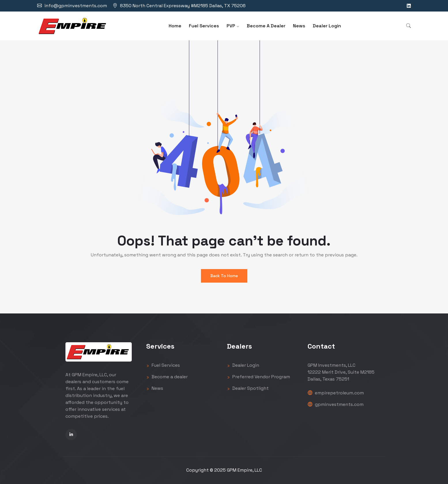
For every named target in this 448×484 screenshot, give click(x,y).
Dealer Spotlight (248, 388)
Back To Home (224, 276)
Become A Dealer (266, 26)
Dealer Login (327, 26)
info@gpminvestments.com (76, 6)
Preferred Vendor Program (258, 377)
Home (175, 26)
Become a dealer (167, 377)
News (299, 26)
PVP (231, 26)
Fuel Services (204, 26)
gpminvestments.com (336, 404)
